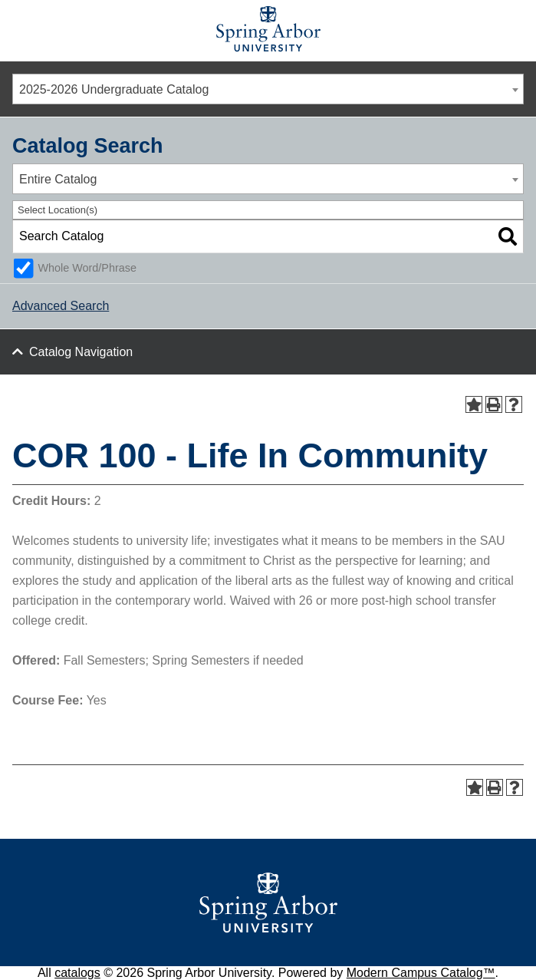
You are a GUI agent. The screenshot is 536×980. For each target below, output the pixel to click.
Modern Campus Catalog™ (421, 973)
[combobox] (268, 89)
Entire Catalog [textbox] (58, 179)
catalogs (77, 973)
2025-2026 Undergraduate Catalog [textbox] (114, 89)
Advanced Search (61, 306)
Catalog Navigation (81, 352)
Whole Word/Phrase (87, 268)
